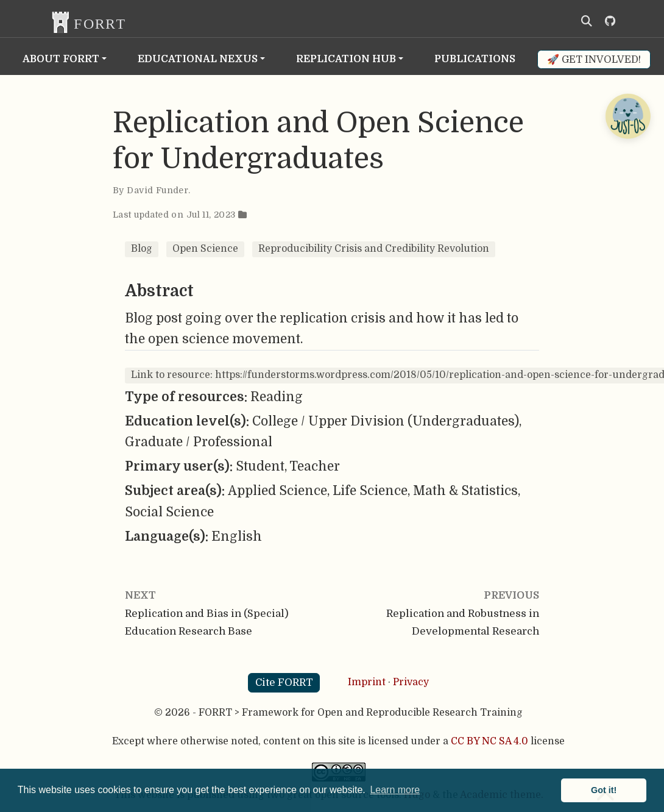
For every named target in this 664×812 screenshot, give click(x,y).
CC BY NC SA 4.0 (489, 741)
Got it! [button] (604, 790)
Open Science (205, 249)
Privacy (411, 682)
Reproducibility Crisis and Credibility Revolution (374, 249)
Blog (142, 249)
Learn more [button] (395, 790)
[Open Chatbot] (627, 116)
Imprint (367, 682)
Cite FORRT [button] (284, 682)
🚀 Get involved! (594, 59)
